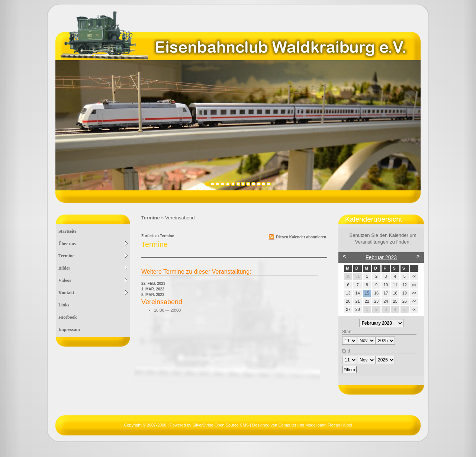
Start (347, 332)
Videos (93, 280)
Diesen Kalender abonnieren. (302, 237)
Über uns (93, 244)
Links (64, 305)
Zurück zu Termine (158, 236)
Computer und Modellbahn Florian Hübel (315, 425)
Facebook (67, 317)
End (346, 351)
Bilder (93, 268)
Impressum (69, 329)
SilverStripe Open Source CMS (221, 425)
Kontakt (93, 293)
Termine (93, 256)
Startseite (67, 231)
